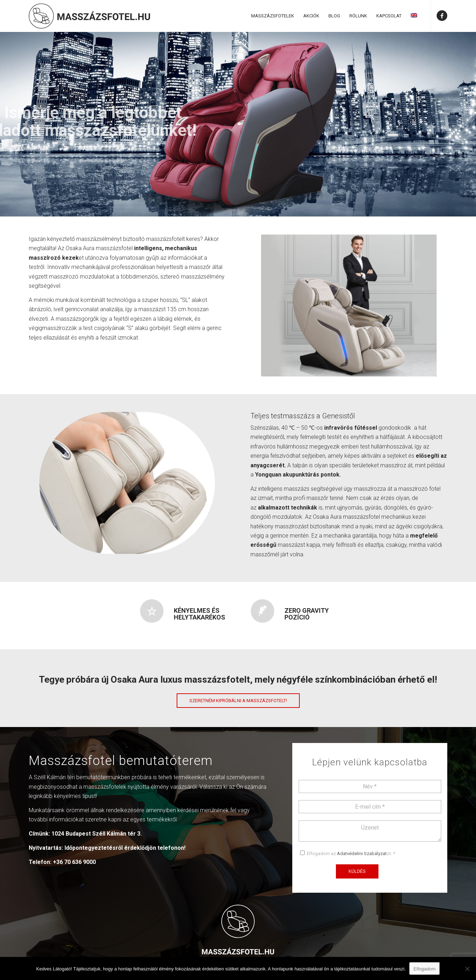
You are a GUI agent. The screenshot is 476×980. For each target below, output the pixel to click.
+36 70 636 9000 (74, 862)
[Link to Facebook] (442, 16)
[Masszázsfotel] (89, 16)
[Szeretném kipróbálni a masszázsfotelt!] (238, 701)
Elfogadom (425, 969)
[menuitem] (273, 16)
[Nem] (467, 969)
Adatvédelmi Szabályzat (362, 854)
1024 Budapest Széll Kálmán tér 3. (97, 834)
